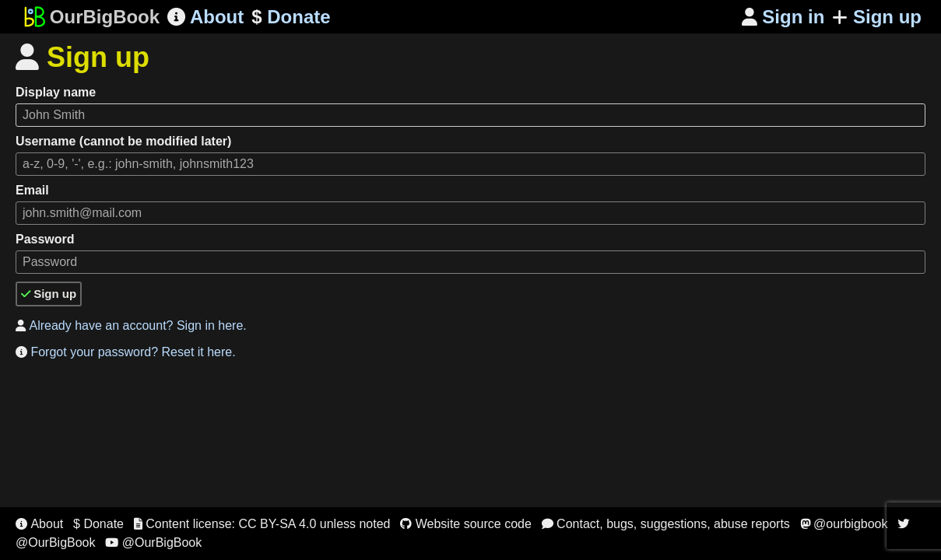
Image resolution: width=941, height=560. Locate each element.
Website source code (466, 524)
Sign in (783, 17)
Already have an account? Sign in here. (131, 325)
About (205, 17)
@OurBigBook (153, 542)
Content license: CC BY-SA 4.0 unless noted (262, 524)
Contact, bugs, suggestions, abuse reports (666, 524)
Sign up (877, 17)
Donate (291, 17)
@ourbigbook (844, 524)
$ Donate (98, 524)
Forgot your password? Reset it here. (126, 352)
